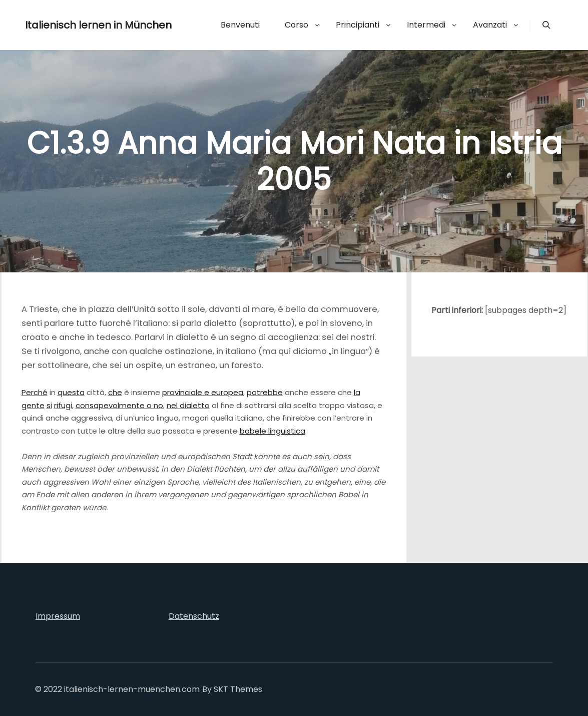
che (115, 392)
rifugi (63, 405)
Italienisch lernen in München (75, 25)
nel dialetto (188, 405)
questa (71, 392)
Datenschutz (194, 616)
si (49, 405)
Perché (35, 392)
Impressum (58, 616)
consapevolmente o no (119, 405)
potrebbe (265, 392)
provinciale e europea (203, 392)
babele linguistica (272, 431)
